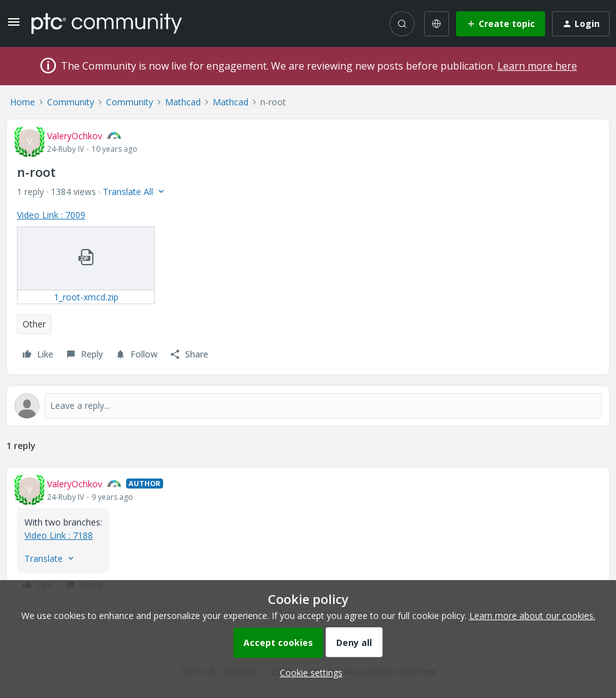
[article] (308, 536)
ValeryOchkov (75, 136)
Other (34, 324)
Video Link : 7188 (59, 535)
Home (23, 102)
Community (71, 102)
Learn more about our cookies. (532, 616)
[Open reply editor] (308, 406)
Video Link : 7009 (51, 215)
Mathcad (183, 102)
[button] (14, 26)
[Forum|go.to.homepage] (107, 23)
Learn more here (537, 66)
